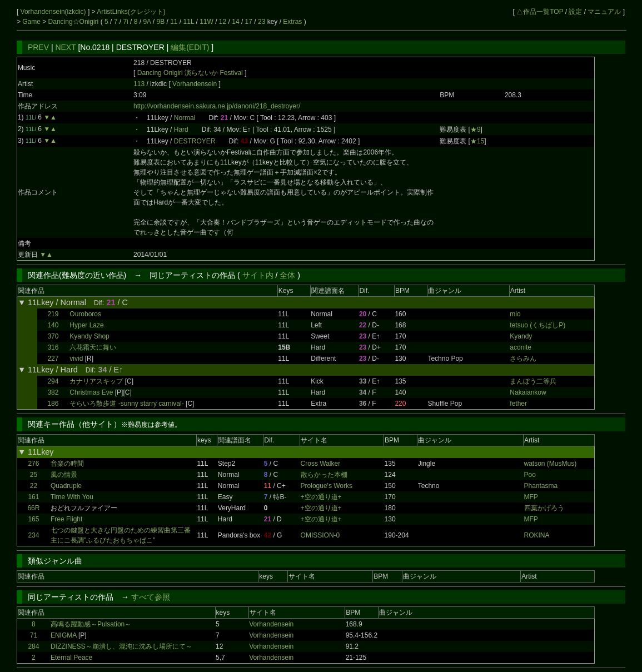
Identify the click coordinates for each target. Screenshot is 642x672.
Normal (185, 118)
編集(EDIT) (190, 47)
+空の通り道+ (321, 497)
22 (34, 486)
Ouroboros (85, 314)
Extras (292, 22)
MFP (531, 497)
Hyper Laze (86, 325)
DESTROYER (195, 141)
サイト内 (258, 275)
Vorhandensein (195, 84)
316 (53, 347)
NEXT (65, 47)
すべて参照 (151, 597)
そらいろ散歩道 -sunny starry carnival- (126, 404)
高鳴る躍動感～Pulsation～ (91, 624)
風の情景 (64, 475)
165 (33, 519)
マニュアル (604, 12)
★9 (476, 130)
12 (223, 22)
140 (53, 325)
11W (206, 22)
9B (160, 22)
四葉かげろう (544, 508)
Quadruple (66, 486)
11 (174, 22)
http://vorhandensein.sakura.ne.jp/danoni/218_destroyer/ (217, 106)
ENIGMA (64, 635)
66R (33, 508)
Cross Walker (321, 464)
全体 (287, 275)
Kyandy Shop (89, 336)
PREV (38, 47)
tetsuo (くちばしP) (538, 325)
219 (53, 314)
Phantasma (541, 486)
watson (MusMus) (551, 464)
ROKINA (537, 535)
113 (139, 84)
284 (33, 646)
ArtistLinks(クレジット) (131, 12)
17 (249, 22)
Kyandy (521, 336)
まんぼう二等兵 (533, 381)
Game (32, 22)
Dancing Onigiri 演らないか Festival (190, 73)
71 (34, 635)
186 (53, 404)
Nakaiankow (528, 392)
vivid (76, 359)
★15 (477, 141)
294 (53, 381)
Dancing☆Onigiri (74, 22)
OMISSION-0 (320, 535)
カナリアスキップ (96, 381)
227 (53, 359)
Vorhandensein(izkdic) (54, 12)
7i (125, 22)
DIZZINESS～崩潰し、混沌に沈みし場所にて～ (121, 646)
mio (515, 314)
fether (518, 404)
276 (33, 464)
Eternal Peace (71, 658)
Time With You (72, 497)
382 (53, 392)
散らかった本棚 (324, 475)
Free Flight (66, 519)
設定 (575, 12)
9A (147, 22)
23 (262, 22)
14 (235, 22)
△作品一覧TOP (540, 12)
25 (34, 475)
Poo (530, 475)
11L (189, 22)
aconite (521, 347)
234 (33, 535)
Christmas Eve (91, 392)
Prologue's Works (327, 486)
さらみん (523, 359)
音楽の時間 (67, 464)
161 (33, 497)
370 (53, 336)
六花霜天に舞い (93, 347)
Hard (181, 130)
